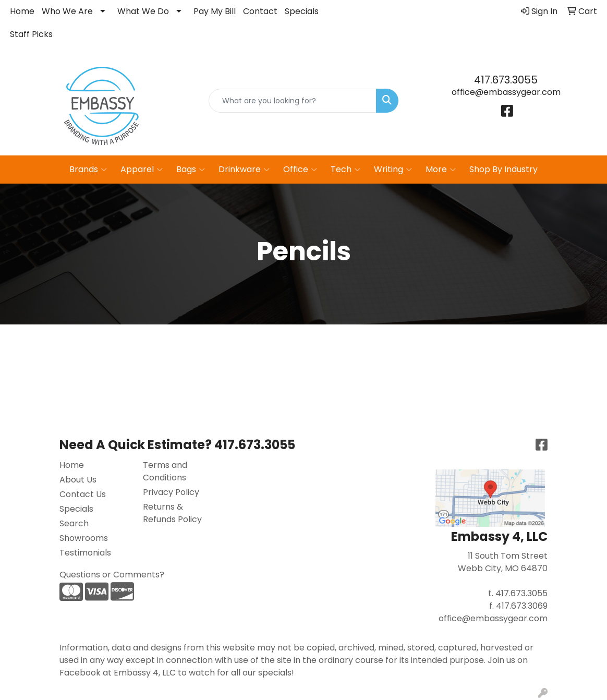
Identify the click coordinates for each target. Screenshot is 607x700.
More (441, 170)
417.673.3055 (506, 80)
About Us (78, 480)
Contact (260, 11)
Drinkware (244, 170)
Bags (191, 170)
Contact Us (83, 494)
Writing (393, 170)
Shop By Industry (503, 169)
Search (74, 523)
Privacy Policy (171, 492)
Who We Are (67, 11)
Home (22, 11)
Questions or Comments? (112, 575)
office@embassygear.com (506, 92)
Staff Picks (31, 34)
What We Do (143, 11)
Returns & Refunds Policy (172, 513)
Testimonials (85, 553)
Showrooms (84, 538)
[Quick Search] (293, 101)
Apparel (142, 170)
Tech (345, 170)
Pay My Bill (215, 11)
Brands (88, 170)
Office (300, 170)
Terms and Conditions (165, 471)
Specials (302, 11)
